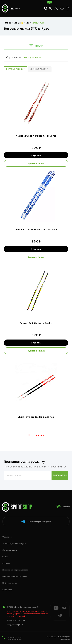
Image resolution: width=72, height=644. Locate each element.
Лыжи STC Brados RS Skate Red (36, 417)
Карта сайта (7, 590)
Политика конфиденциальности (15, 570)
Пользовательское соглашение (14, 576)
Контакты (6, 563)
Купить (36, 155)
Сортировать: (14, 57)
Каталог (63, 507)
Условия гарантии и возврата (14, 544)
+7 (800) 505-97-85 (15, 637)
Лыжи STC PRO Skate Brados (36, 323)
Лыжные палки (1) (40, 69)
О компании (7, 537)
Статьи (5, 557)
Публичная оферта (10, 583)
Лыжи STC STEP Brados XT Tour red (36, 136)
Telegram (36, 521)
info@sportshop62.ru (15, 625)
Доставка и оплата (10, 550)
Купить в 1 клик (36, 163)
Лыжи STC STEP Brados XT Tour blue (36, 229)
